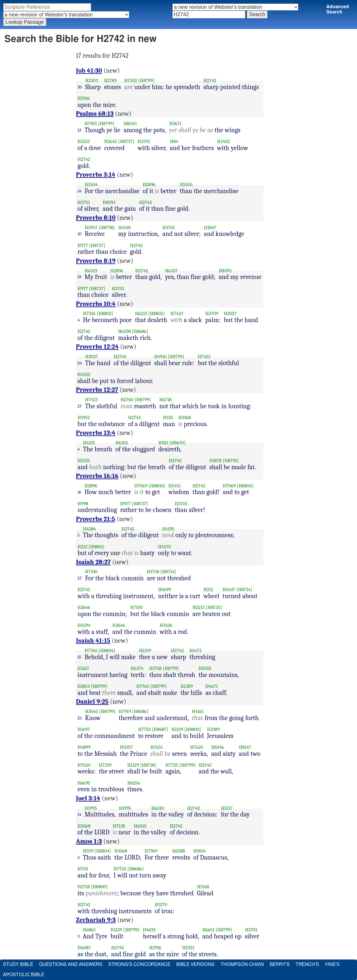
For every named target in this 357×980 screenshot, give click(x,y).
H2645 (111, 141)
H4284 (89, 529)
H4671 (212, 686)
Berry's (280, 964)
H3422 (223, 141)
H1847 (210, 228)
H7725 (144, 729)
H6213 (141, 313)
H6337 (171, 271)
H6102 (122, 443)
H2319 (145, 650)
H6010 (158, 808)
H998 (83, 504)
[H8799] (147, 80)
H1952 (84, 417)
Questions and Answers (71, 964)
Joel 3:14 (88, 798)
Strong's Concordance (139, 964)
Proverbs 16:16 (97, 476)
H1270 (161, 905)
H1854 (84, 686)
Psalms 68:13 (95, 114)
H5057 (126, 747)
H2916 (84, 98)
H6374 (137, 668)
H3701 (144, 141)
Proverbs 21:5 (96, 519)
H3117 (227, 808)
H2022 (205, 668)
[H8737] (126, 141)
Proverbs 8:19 (96, 261)
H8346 (217, 747)
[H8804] (107, 650)
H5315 (89, 443)
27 (80, 406)
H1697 (84, 729)
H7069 (141, 486)
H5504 (91, 184)
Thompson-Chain (242, 964)
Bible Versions (195, 964)
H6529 (91, 271)
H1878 (215, 461)
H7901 (91, 124)
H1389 (187, 686)
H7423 (177, 313)
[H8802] (105, 313)
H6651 (208, 930)
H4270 (164, 547)
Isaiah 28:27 (93, 562)
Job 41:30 (89, 71)
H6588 (178, 851)
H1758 (153, 572)
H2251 (199, 607)
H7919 (125, 711)
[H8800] (157, 486)
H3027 (230, 313)
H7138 (119, 826)
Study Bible (18, 964)
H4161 (198, 711)
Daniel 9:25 (92, 702)
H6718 (166, 400)
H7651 (157, 747)
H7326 (89, 313)
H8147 (245, 747)
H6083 (84, 948)
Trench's (307, 964)
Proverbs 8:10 (96, 218)
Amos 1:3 (89, 841)
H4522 (84, 374)
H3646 (84, 607)
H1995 (91, 808)
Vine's (332, 964)
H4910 (160, 357)
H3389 (213, 729)
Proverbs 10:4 (96, 304)
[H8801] (97, 547)
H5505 (186, 184)
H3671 (175, 124)
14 (80, 191)
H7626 (166, 625)
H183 (163, 443)
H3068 (84, 826)
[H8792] (231, 461)
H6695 (84, 783)
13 (80, 130)
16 (80, 492)
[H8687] (160, 729)
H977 (83, 245)
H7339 (105, 765)
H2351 (188, 948)
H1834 (200, 851)
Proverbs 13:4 (96, 433)
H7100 (91, 572)
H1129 (177, 729)
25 (80, 718)
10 (80, 234)
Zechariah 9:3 (96, 920)
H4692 (149, 930)
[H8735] (214, 607)
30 (80, 87)
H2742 (210, 80)
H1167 (84, 668)
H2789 (110, 80)
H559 (88, 851)
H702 (83, 869)
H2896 (149, 184)
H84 (174, 141)
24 (80, 363)
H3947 (91, 228)
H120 (168, 417)
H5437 (229, 589)
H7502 (131, 80)
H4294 (84, 625)
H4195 (168, 529)
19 (80, 277)
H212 (208, 589)
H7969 (151, 851)
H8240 (130, 124)
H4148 (124, 228)
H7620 (197, 747)
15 (80, 657)
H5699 (165, 589)
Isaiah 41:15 (93, 641)
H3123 (84, 141)
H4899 (84, 747)
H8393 (109, 202)
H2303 (92, 80)
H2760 (127, 400)
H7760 (91, 650)
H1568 (203, 887)
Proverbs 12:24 (97, 347)
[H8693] (177, 443)
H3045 (91, 711)
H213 (83, 547)
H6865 (89, 930)
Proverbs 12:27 (97, 390)
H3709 (212, 313)
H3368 (185, 417)
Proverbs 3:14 (96, 175)
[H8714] (168, 572)
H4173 (195, 650)
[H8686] (140, 331)
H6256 (134, 783)
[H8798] (107, 228)
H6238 (124, 331)
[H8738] (148, 765)
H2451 (174, 486)
